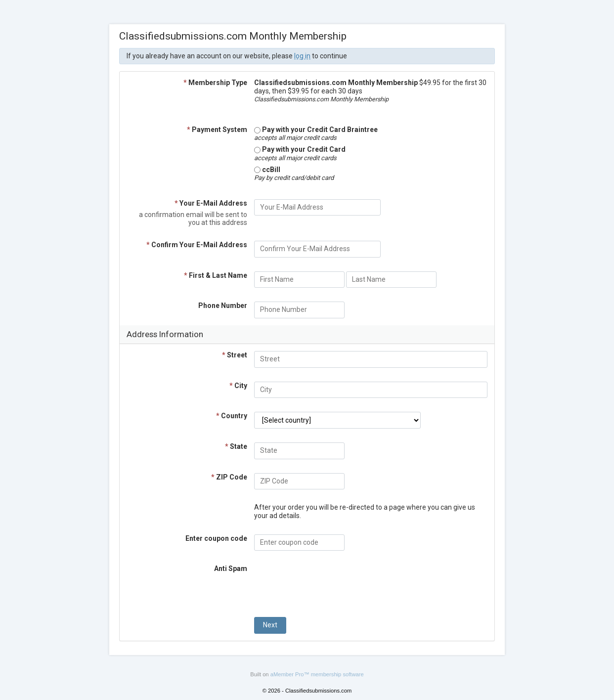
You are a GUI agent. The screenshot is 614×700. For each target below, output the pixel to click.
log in (302, 56)
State (236, 446)
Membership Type (215, 83)
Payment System (217, 130)
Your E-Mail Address (211, 203)
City (238, 386)
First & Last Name (216, 275)
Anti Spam (231, 569)
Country (232, 416)
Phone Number (223, 306)
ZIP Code (229, 477)
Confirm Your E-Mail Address (197, 245)
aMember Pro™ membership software (317, 674)
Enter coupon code (216, 538)
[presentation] (329, 584)
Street (235, 355)
